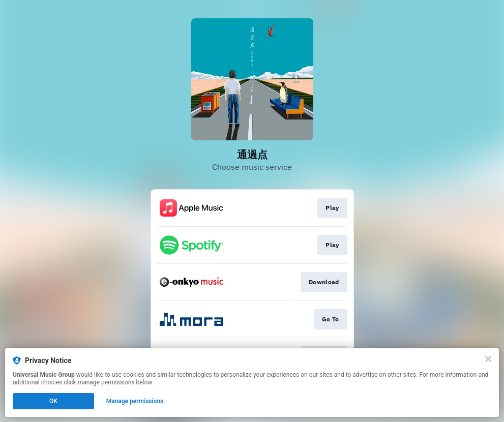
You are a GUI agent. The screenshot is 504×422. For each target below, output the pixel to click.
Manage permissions (135, 401)
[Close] (488, 359)
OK (53, 401)
